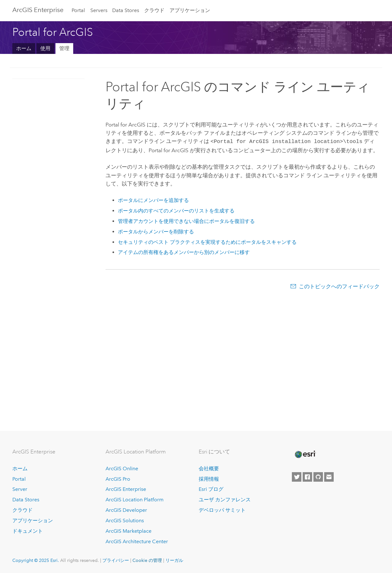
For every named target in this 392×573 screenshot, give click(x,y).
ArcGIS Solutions (125, 521)
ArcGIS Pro (118, 479)
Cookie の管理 (147, 560)
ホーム (24, 48)
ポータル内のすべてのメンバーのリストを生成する (176, 210)
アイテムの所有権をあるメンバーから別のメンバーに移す (184, 252)
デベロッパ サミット (222, 510)
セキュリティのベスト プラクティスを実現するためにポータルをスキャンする (207, 241)
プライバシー (116, 560)
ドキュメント (28, 531)
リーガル (174, 560)
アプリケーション (190, 10)
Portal (78, 10)
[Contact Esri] (329, 477)
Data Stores (126, 10)
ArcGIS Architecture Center (137, 541)
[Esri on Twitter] (297, 477)
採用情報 (209, 479)
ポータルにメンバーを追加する (153, 200)
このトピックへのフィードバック (339, 286)
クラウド (154, 10)
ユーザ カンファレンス (225, 500)
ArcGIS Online (122, 469)
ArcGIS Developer (126, 510)
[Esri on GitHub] (318, 477)
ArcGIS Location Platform (135, 500)
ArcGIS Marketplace (129, 531)
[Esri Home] (305, 454)
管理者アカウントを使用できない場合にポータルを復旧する (186, 221)
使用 (45, 48)
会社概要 (209, 469)
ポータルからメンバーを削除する (156, 231)
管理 (64, 48)
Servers (99, 10)
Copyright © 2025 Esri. (36, 560)
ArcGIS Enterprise (38, 10)
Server (20, 489)
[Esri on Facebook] (307, 477)
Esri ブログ (211, 489)
